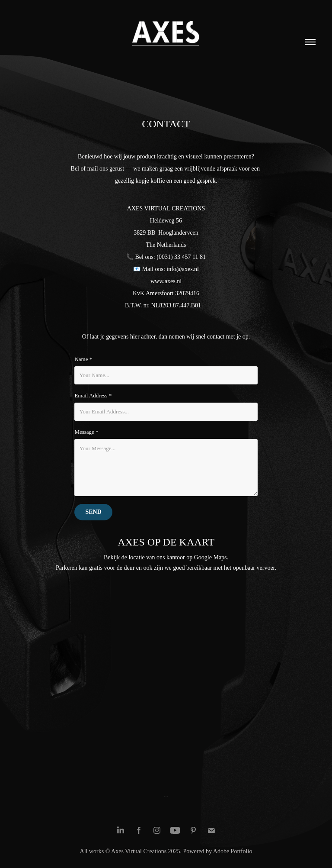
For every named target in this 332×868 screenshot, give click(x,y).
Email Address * (93, 395)
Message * (86, 432)
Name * (83, 359)
